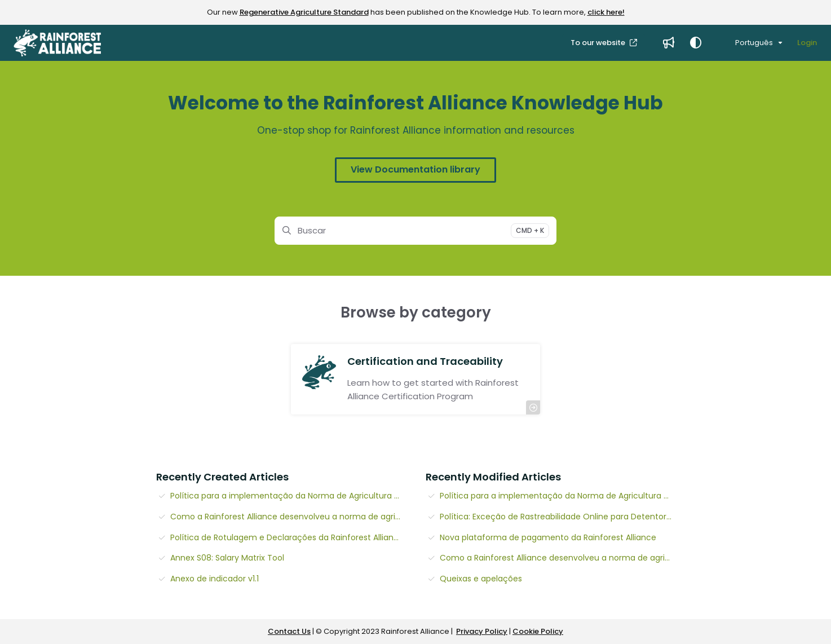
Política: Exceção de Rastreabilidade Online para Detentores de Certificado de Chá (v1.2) (557, 517)
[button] (57, 43)
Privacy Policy (482, 631)
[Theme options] (696, 43)
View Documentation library (416, 169)
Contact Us (289, 631)
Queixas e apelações (481, 579)
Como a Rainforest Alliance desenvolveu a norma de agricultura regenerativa (288, 517)
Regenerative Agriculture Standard (304, 12)
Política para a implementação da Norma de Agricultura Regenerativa (288, 496)
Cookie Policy (538, 631)
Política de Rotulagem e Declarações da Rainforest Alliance (287, 537)
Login (807, 43)
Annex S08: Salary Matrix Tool (227, 558)
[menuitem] (669, 43)
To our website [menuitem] (599, 43)
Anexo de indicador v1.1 (215, 579)
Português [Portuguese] (747, 43)
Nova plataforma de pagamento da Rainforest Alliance (548, 537)
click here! (606, 12)
